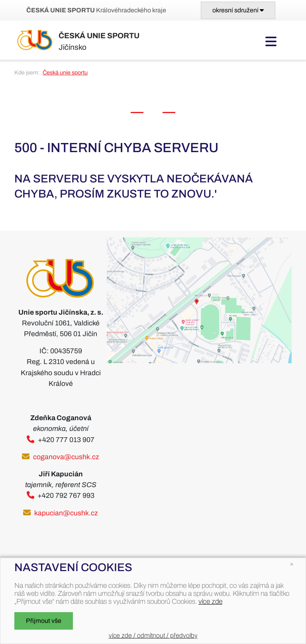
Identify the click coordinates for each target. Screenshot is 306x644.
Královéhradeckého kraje (96, 10)
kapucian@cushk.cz (66, 513)
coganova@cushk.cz (66, 457)
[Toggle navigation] (238, 10)
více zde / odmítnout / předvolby (153, 635)
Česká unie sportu (65, 72)
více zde (210, 602)
